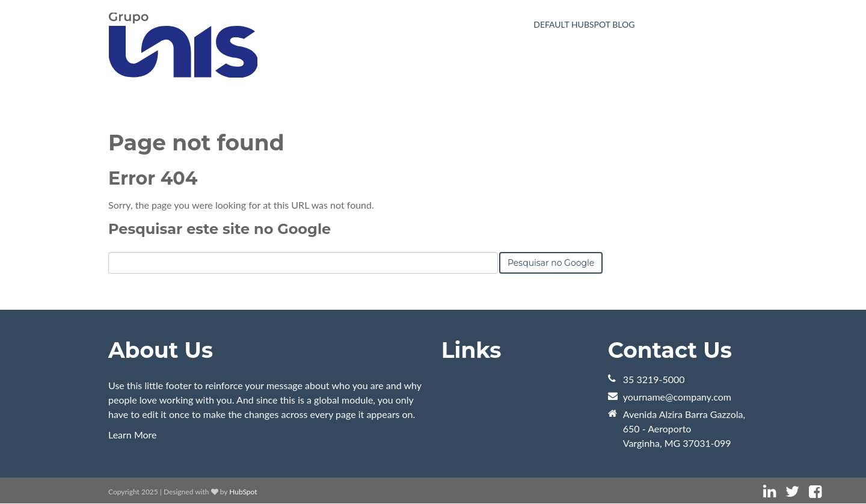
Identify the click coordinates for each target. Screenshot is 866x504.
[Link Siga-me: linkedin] (769, 492)
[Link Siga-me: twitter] (792, 492)
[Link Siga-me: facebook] (815, 492)
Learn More (133, 435)
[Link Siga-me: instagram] (831, 492)
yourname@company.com (677, 397)
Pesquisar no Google (551, 263)
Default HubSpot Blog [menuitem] (584, 24)
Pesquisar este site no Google (220, 229)
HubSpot (243, 492)
